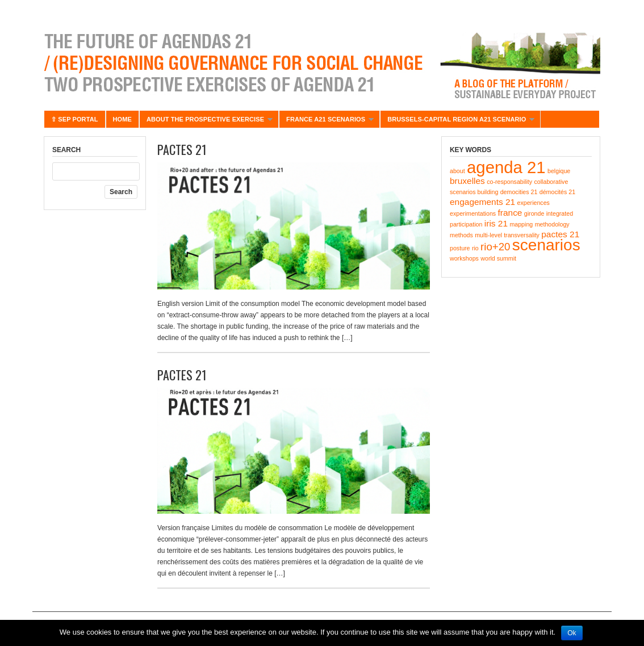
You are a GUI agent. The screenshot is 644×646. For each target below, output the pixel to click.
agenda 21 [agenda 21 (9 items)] (506, 167)
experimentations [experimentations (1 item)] (473, 213)
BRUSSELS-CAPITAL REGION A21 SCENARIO (457, 122)
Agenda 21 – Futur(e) (322, 62)
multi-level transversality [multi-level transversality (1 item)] (507, 235)
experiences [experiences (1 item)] (533, 203)
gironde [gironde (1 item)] (534, 213)
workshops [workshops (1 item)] (464, 258)
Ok (572, 633)
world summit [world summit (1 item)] (498, 258)
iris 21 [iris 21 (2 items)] (496, 223)
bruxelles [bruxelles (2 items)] (467, 181)
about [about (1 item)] (457, 171)
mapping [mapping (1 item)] (521, 224)
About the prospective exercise (206, 122)
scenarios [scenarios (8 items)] (546, 245)
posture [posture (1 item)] (460, 248)
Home (122, 119)
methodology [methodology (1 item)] (552, 224)
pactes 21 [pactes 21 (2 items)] (560, 234)
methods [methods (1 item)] (461, 235)
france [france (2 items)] (510, 213)
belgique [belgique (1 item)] (559, 171)
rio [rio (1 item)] (475, 248)
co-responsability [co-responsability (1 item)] (509, 182)
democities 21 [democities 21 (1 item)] (519, 192)
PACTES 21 (182, 149)
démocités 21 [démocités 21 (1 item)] (557, 192)
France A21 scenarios (326, 122)
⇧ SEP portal (75, 119)
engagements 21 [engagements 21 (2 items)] (482, 202)
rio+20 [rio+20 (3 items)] (495, 247)
